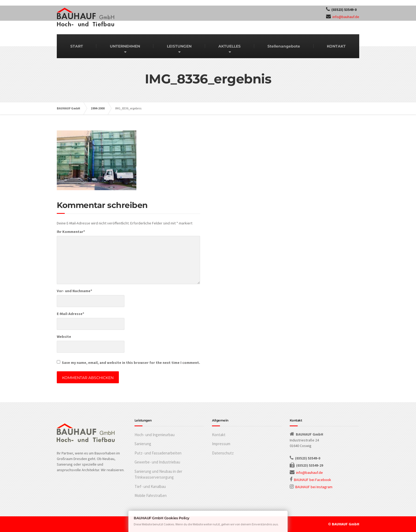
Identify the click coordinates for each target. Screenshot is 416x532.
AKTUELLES (229, 46)
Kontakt (219, 435)
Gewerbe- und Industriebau (157, 462)
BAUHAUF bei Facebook (313, 480)
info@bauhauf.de (346, 17)
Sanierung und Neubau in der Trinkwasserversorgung (158, 474)
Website (64, 337)
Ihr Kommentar (71, 232)
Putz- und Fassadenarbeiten (158, 453)
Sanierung (143, 444)
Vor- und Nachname (74, 291)
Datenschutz (223, 453)
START (77, 46)
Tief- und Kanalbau (150, 486)
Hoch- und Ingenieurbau (155, 435)
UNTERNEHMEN (125, 46)
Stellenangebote (284, 46)
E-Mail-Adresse (70, 314)
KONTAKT (336, 46)
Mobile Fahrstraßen (151, 495)
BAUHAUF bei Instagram (314, 487)
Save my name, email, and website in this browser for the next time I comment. (131, 363)
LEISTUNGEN (179, 46)
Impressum (221, 444)
